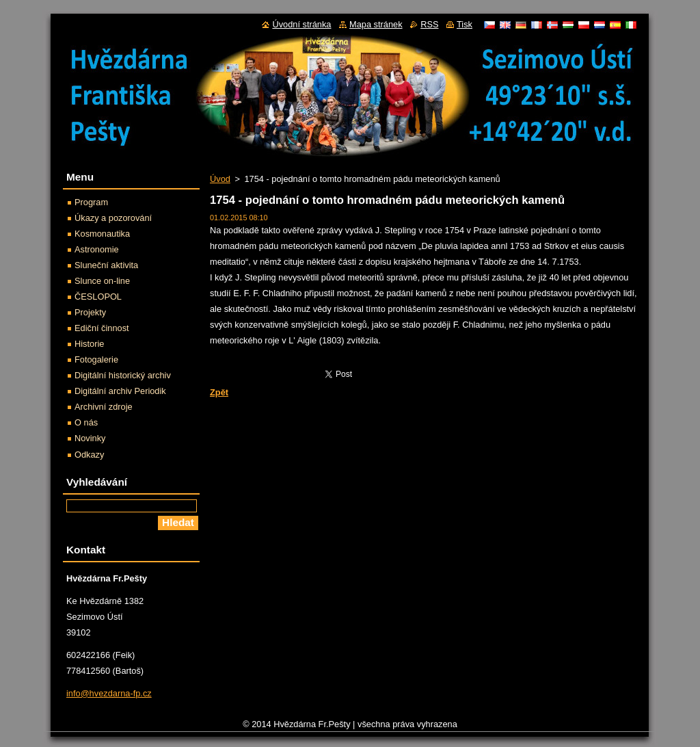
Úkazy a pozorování (113, 218)
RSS (429, 24)
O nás (86, 422)
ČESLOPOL (98, 297)
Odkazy (89, 455)
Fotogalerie (96, 359)
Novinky (90, 438)
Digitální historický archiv (123, 375)
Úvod (220, 179)
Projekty (90, 312)
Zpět (219, 392)
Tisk (465, 24)
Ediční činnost (102, 328)
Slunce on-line (102, 281)
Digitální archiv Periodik (120, 391)
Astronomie (97, 249)
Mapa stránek (376, 24)
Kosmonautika (102, 234)
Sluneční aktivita (106, 265)
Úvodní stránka (301, 24)
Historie (89, 344)
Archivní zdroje (104, 407)
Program (91, 202)
